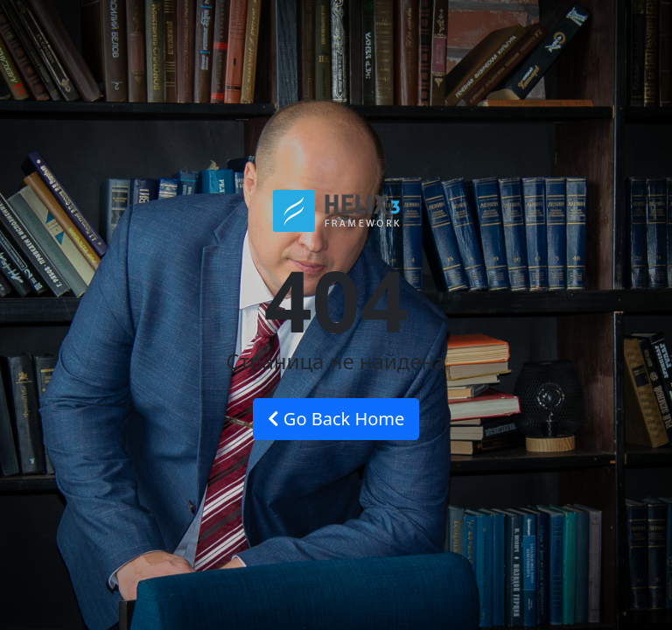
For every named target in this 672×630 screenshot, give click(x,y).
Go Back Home (336, 419)
